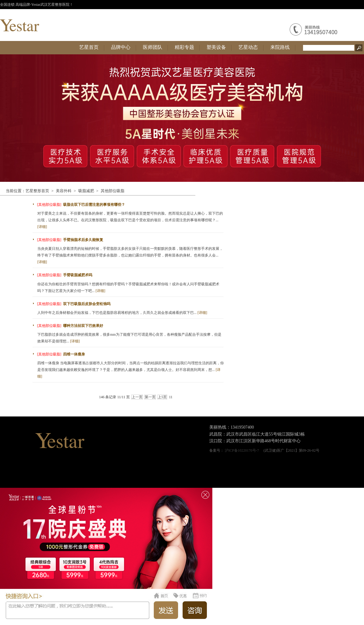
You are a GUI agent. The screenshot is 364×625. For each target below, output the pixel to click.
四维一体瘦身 (74, 354)
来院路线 (280, 47)
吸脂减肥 (86, 191)
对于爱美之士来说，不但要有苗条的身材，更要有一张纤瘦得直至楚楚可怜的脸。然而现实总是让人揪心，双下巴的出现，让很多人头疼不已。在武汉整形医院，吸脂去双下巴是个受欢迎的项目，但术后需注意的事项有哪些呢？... (130, 220)
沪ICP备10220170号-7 (242, 450)
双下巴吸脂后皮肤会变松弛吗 (87, 304)
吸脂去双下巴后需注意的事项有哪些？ (94, 205)
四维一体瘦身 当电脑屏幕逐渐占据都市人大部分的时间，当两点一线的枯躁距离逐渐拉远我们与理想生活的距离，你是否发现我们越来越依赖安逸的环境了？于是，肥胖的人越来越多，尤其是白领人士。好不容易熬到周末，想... (131, 370)
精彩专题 (184, 47)
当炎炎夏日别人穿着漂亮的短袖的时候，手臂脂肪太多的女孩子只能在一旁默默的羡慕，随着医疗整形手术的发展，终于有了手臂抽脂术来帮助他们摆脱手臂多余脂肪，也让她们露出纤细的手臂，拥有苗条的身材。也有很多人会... (130, 255)
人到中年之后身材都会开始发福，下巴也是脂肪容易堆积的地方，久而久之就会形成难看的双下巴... (122, 313)
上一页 (137, 397)
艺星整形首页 (37, 191)
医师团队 (153, 47)
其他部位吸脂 (113, 191)
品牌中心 (121, 47)
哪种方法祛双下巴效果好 (83, 326)
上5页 (162, 397)
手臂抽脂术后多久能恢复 (83, 240)
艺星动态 (248, 47)
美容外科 (64, 191)
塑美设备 (216, 47)
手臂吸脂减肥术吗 (78, 275)
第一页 (150, 397)
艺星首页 (89, 47)
